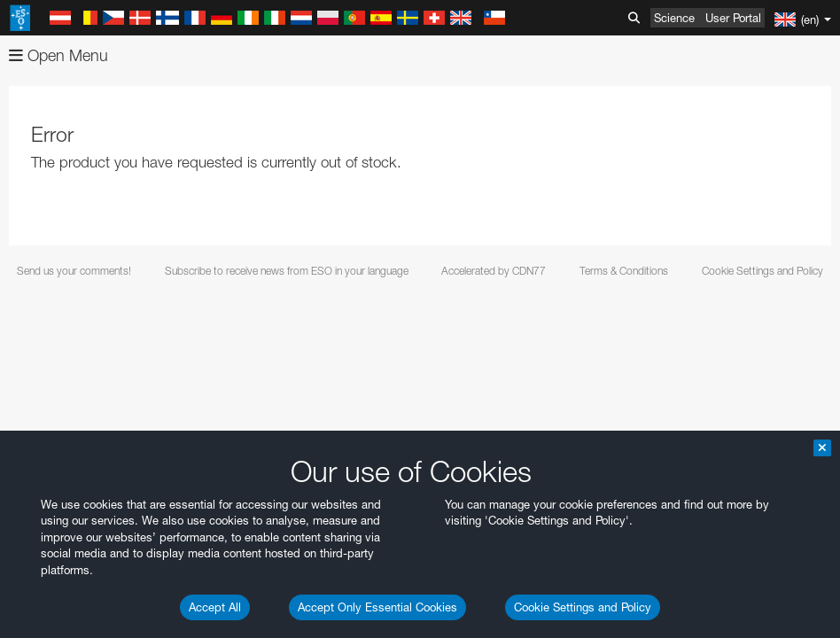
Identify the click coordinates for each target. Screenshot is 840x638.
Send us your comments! (74, 271)
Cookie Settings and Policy (583, 607)
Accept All (215, 607)
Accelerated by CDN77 (494, 271)
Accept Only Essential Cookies (377, 607)
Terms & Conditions (624, 271)
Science (674, 18)
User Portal (733, 18)
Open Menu (58, 55)
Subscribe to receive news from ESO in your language (287, 271)
